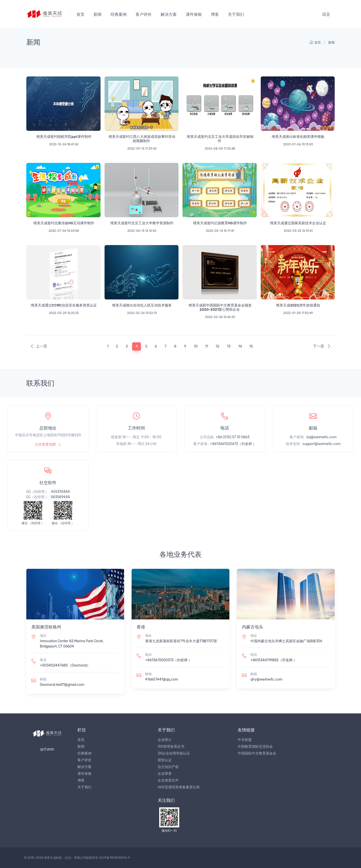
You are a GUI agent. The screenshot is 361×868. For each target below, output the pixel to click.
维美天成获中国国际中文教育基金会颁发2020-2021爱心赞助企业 (220, 307)
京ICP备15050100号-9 (114, 858)
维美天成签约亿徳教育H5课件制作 (220, 223)
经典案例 (119, 14)
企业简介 (165, 740)
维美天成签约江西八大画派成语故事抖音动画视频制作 (142, 139)
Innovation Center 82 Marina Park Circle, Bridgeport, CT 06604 (72, 644)
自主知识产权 (168, 767)
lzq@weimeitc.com (321, 437)
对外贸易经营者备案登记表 (179, 787)
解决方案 (169, 14)
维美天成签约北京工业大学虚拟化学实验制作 (220, 139)
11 (207, 346)
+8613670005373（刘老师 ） (168, 660)
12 (217, 346)
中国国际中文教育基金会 (257, 753)
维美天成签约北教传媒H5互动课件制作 (64, 223)
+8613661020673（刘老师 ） (233, 444)
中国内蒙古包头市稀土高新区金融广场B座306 (286, 641)
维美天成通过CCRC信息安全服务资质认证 (64, 305)
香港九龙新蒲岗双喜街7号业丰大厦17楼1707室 (181, 641)
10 (196, 346)
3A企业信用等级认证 (174, 753)
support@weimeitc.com (322, 444)
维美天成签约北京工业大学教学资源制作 (142, 223)
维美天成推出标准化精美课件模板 (298, 137)
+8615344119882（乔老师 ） (274, 660)
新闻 (98, 14)
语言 (326, 14)
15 (251, 346)
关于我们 (236, 14)
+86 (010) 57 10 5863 (233, 437)
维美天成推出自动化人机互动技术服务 (142, 305)
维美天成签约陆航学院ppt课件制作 (64, 137)
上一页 (39, 346)
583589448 (60, 497)
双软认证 (165, 760)
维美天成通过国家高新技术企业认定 (298, 223)
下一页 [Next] (322, 346)
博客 (215, 14)
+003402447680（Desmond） (65, 665)
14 (240, 346)
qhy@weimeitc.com (266, 679)
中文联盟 (245, 740)
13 (229, 346)
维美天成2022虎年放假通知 (298, 305)
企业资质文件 (168, 780)
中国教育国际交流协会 (255, 747)
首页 (80, 14)
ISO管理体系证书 (171, 747)
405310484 (60, 492)
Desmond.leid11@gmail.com (62, 685)
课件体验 (194, 14)
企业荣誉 (165, 774)
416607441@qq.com (162, 679)
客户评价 (144, 14)
